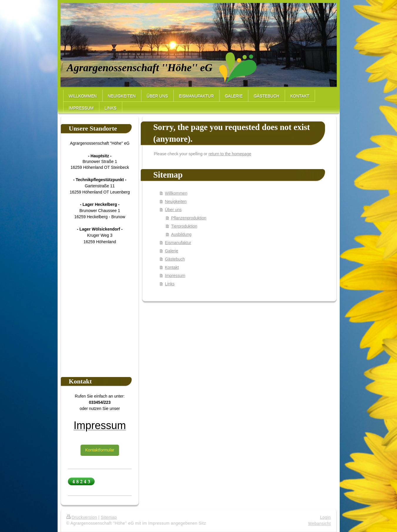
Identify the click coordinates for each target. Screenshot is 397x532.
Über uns (173, 210)
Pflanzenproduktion (189, 218)
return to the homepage (230, 154)
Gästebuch (175, 259)
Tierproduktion (184, 226)
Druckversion (82, 517)
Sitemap (109, 517)
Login (325, 517)
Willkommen (176, 193)
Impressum (175, 276)
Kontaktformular (100, 450)
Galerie (171, 251)
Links (170, 284)
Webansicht (319, 523)
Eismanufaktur (178, 243)
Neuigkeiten (176, 201)
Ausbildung (181, 234)
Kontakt (172, 267)
